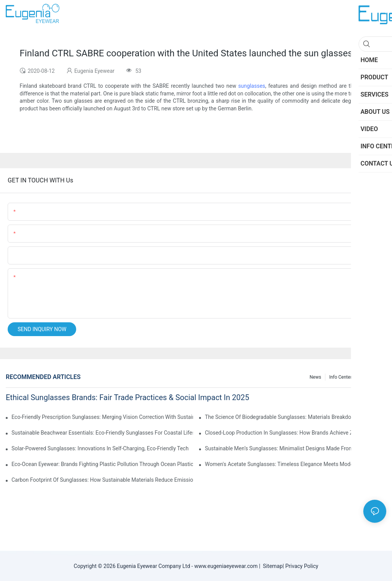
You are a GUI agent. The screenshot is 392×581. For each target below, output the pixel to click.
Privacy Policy (302, 566)
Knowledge (371, 377)
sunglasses (252, 86)
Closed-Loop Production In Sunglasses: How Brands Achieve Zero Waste (291, 433)
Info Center (341, 377)
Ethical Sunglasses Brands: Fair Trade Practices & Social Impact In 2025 (127, 397)
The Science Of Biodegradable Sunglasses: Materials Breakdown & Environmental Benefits (296, 417)
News (315, 377)
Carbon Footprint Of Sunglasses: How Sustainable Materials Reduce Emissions (102, 480)
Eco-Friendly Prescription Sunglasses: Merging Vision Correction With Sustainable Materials (102, 417)
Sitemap (271, 566)
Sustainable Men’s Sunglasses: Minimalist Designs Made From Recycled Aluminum (296, 448)
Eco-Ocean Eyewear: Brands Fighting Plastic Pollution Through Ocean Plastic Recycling (102, 464)
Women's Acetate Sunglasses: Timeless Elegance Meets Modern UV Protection (296, 464)
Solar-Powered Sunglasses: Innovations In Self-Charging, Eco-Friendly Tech (100, 448)
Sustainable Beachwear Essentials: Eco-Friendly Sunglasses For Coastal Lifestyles (102, 433)
